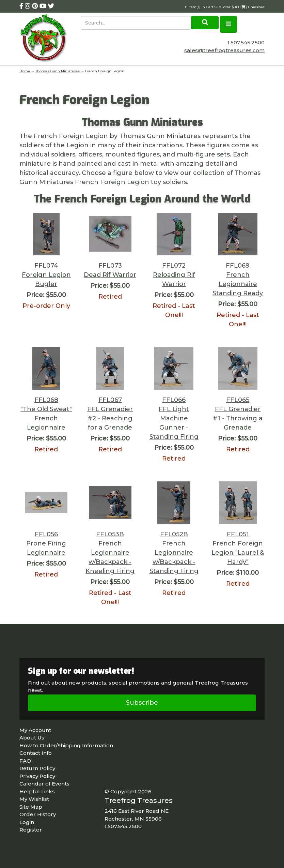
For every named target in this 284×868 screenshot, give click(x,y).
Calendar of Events (44, 784)
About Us (32, 738)
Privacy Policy (37, 776)
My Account (35, 730)
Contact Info (36, 753)
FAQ (25, 761)
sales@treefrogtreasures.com (224, 50)
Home (25, 71)
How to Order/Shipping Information (66, 745)
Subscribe (142, 703)
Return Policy (37, 768)
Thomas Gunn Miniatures (58, 71)
